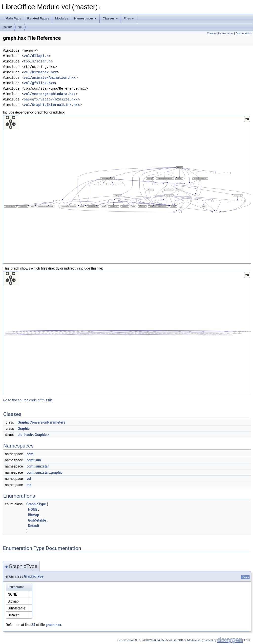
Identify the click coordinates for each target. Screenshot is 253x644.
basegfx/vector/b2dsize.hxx (51, 99)
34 (33, 625)
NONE (32, 509)
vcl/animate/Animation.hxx (50, 78)
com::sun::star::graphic (44, 472)
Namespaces (85, 18)
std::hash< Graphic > (33, 435)
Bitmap (33, 515)
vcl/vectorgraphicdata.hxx (50, 94)
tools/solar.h (37, 61)
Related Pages (38, 18)
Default (33, 526)
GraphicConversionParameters (41, 422)
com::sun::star (38, 466)
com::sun (34, 460)
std (29, 485)
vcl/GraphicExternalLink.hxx (52, 105)
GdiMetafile (37, 520)
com (30, 454)
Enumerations (244, 33)
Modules (62, 18)
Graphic (24, 429)
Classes (110, 18)
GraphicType (36, 504)
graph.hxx (53, 625)
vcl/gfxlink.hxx (39, 83)
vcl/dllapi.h (36, 56)
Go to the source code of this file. (28, 400)
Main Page (13, 18)
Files (129, 18)
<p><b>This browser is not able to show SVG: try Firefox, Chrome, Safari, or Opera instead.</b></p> (127, 189)
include (8, 27)
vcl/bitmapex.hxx (40, 72)
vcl (20, 27)
